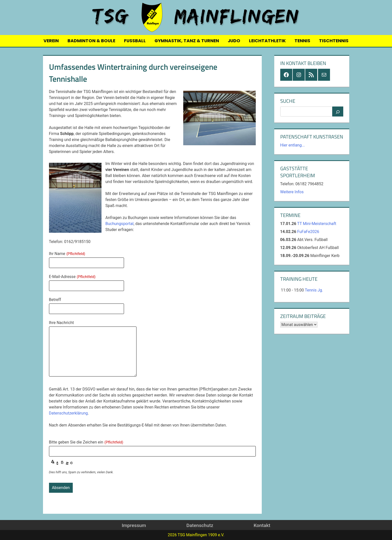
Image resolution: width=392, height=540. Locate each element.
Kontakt (262, 525)
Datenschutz (200, 525)
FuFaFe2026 (308, 232)
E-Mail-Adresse (72, 277)
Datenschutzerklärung (68, 413)
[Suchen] (338, 111)
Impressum (134, 525)
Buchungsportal (120, 224)
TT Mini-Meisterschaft (317, 224)
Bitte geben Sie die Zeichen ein (86, 442)
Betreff (55, 300)
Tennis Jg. (314, 290)
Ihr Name (67, 254)
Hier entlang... (293, 145)
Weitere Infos (292, 192)
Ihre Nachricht (61, 323)
